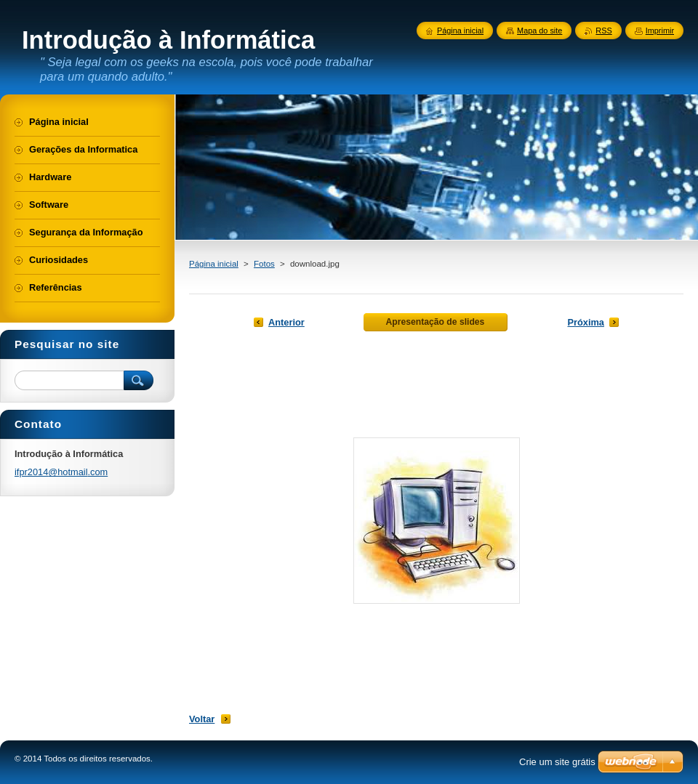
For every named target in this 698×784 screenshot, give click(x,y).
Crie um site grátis (557, 762)
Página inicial (214, 264)
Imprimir (660, 31)
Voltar (202, 719)
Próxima (586, 322)
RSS (603, 31)
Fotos (264, 264)
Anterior (286, 322)
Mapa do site (539, 31)
